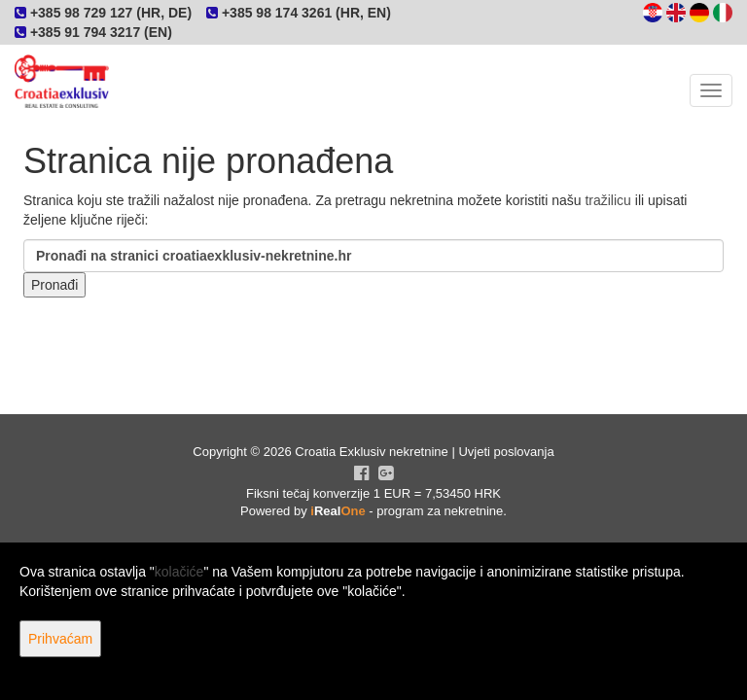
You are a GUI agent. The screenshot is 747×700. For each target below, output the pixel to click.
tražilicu (607, 200)
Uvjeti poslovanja (506, 452)
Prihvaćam (60, 639)
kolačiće (179, 572)
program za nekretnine (440, 511)
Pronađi (54, 285)
